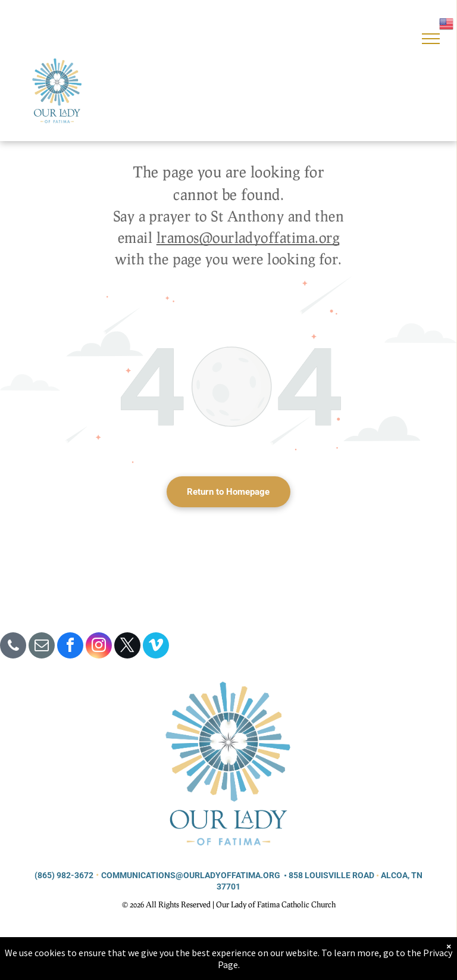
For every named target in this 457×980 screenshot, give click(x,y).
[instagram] (99, 647)
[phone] (13, 647)
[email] (42, 647)
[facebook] (70, 647)
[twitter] (127, 647)
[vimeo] (156, 647)
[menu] (431, 39)
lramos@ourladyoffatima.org (248, 237)
